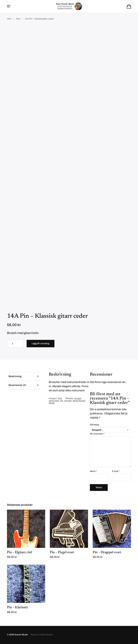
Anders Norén (46, 635)
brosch (78, 399)
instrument (54, 401)
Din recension (97, 434)
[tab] (24, 377)
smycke (68, 401)
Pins (18, 19)
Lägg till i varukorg (40, 344)
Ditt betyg (94, 425)
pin (62, 401)
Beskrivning (15, 377)
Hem (9, 19)
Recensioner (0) (18, 386)
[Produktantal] (15, 344)
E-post (116, 472)
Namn (94, 472)
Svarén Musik (21, 635)
